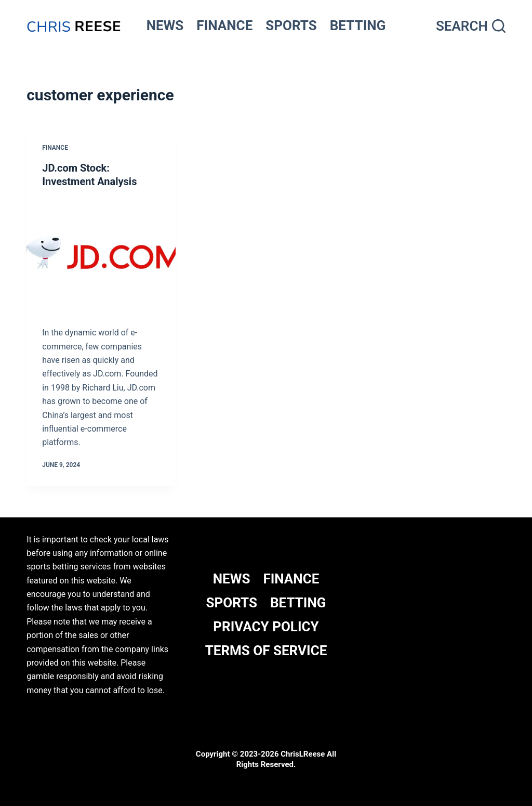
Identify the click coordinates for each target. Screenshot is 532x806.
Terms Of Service (266, 651)
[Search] (471, 26)
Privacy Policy (266, 627)
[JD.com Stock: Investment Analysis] (101, 255)
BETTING (358, 25)
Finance (55, 148)
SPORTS (291, 25)
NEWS (165, 25)
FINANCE (224, 25)
